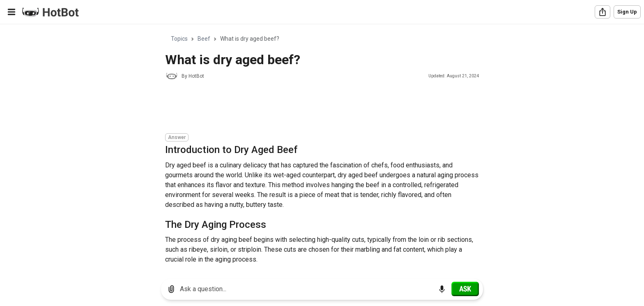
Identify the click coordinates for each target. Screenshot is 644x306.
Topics (179, 39)
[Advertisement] (315, 108)
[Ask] (465, 289)
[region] (322, 148)
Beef (204, 39)
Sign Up (627, 12)
